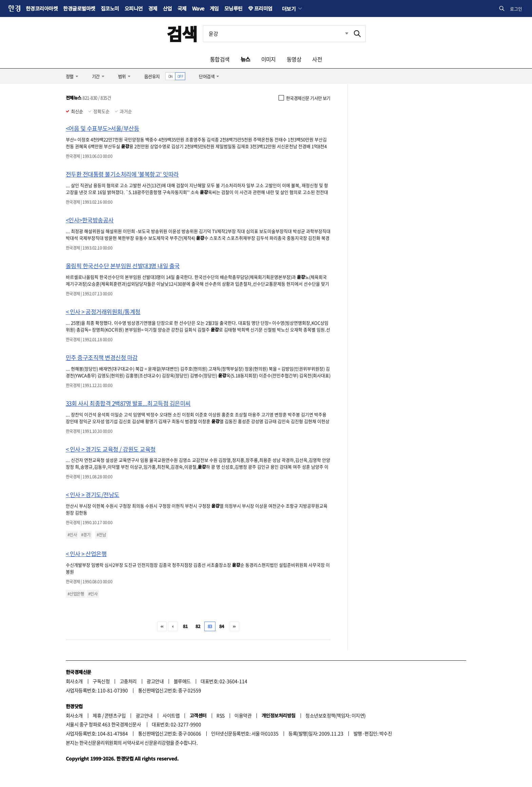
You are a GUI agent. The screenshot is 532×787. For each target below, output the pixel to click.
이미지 (269, 59)
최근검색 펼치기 (342, 34)
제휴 (97, 715)
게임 (214, 8)
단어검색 (207, 76)
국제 (182, 8)
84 (222, 626)
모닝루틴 (233, 8)
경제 (153, 8)
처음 (162, 626)
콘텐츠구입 (115, 715)
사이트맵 (171, 715)
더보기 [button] (289, 8)
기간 (96, 76)
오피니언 (134, 8)
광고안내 (155, 681)
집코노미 (110, 8)
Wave (198, 8)
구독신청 (101, 681)
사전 (317, 59)
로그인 (516, 9)
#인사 (72, 535)
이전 (173, 626)
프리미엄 (263, 8)
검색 (182, 33)
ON (170, 76)
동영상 (294, 59)
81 (185, 626)
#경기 (86, 535)
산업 (167, 8)
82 (198, 626)
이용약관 (243, 715)
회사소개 (74, 681)
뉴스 (245, 59)
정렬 (70, 76)
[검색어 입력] (276, 34)
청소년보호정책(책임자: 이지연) (335, 715)
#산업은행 (76, 594)
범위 (122, 76)
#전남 (101, 535)
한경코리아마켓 (42, 8)
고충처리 (128, 681)
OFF (180, 76)
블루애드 (182, 681)
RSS (220, 715)
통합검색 (220, 59)
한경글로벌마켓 (79, 8)
